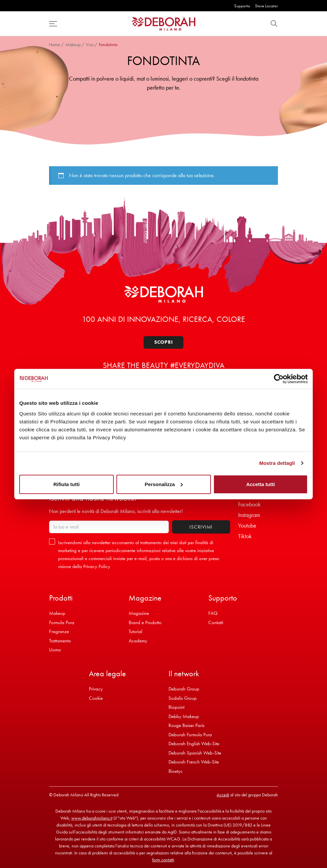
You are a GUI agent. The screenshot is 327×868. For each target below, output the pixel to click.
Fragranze (59, 631)
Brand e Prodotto (145, 622)
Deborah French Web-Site (194, 762)
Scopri (164, 342)
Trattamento (60, 641)
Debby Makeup (184, 716)
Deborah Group (184, 689)
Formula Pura (62, 622)
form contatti (163, 860)
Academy (138, 641)
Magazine (139, 613)
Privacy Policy (97, 566)
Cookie (96, 698)
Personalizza (164, 484)
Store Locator (266, 6)
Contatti (216, 622)
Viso (90, 44)
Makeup (73, 44)
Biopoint (176, 707)
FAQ (213, 613)
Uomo (55, 650)
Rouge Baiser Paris (186, 725)
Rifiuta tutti (66, 484)
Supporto (242, 6)
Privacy (96, 689)
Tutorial (135, 631)
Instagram (249, 515)
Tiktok (245, 536)
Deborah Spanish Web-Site (195, 753)
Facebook (249, 504)
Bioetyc (176, 771)
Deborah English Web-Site (194, 744)
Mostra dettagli (277, 463)
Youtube (247, 525)
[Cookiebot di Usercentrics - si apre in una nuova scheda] (279, 379)
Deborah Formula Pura (190, 735)
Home (55, 44)
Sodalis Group (183, 698)
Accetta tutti (261, 484)
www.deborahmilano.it (92, 818)
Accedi (223, 795)
